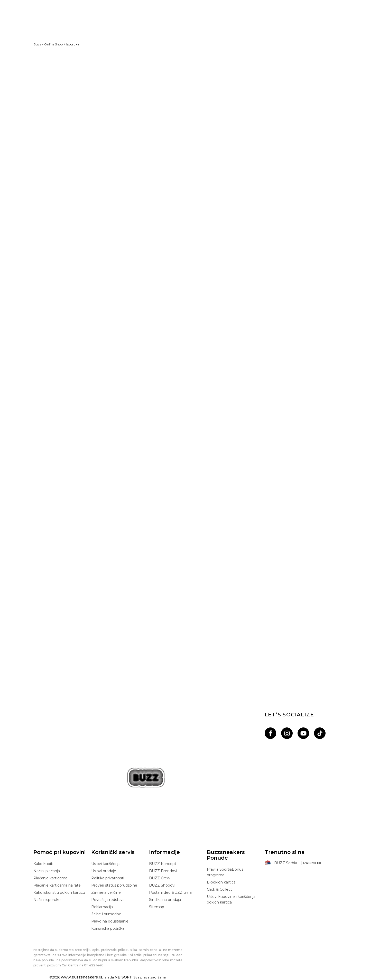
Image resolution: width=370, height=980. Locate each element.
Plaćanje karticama (50, 878)
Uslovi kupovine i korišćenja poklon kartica (231, 899)
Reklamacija (102, 907)
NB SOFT (123, 977)
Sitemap (157, 907)
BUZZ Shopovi (162, 885)
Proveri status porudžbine (114, 885)
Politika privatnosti (108, 878)
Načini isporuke (47, 900)
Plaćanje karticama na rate (57, 885)
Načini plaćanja (47, 871)
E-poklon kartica (221, 882)
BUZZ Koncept (163, 864)
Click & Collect (219, 889)
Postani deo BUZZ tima (170, 892)
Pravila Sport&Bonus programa (225, 872)
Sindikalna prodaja (165, 900)
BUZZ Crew (160, 878)
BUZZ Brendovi (163, 871)
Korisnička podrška (108, 928)
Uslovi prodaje (104, 871)
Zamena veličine (106, 892)
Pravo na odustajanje (110, 921)
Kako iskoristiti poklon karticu (59, 892)
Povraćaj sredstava (108, 900)
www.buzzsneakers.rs (82, 977)
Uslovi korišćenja (106, 864)
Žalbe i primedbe (106, 914)
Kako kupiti (43, 864)
